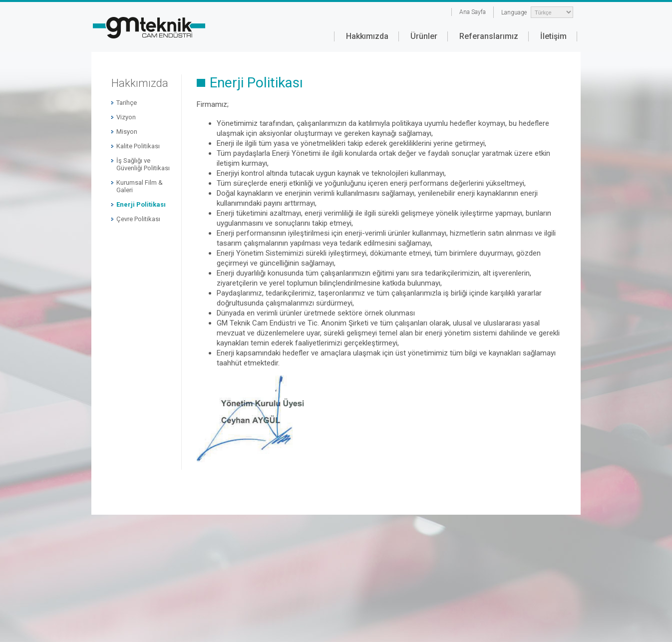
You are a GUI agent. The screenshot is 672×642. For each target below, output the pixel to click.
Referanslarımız (489, 36)
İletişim (553, 36)
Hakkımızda (367, 36)
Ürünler (424, 36)
